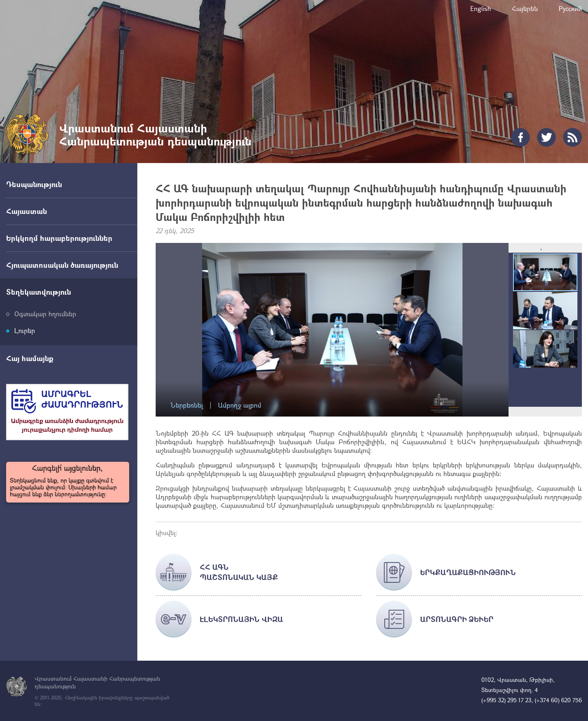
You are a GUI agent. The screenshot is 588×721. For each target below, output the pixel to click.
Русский (570, 8)
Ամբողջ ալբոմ (240, 405)
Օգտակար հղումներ (45, 314)
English (481, 8)
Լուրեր (25, 330)
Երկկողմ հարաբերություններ (59, 238)
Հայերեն (525, 8)
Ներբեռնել (187, 405)
